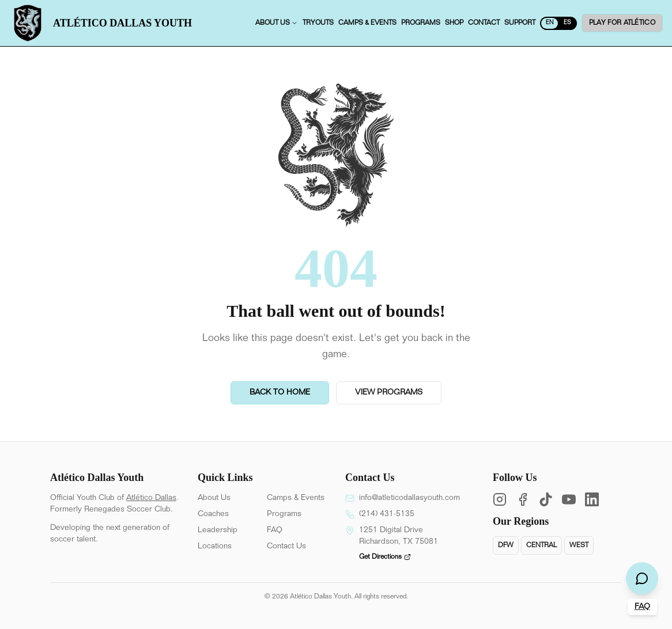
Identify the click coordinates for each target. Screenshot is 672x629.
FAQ (275, 531)
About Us (214, 498)
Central (541, 545)
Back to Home (280, 393)
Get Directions (385, 557)
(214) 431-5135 (387, 514)
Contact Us (286, 547)
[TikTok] (546, 499)
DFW (506, 545)
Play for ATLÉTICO (622, 23)
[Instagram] (500, 499)
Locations (215, 547)
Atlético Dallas (151, 498)
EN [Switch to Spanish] (550, 23)
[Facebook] (523, 499)
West (579, 545)
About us (277, 23)
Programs (284, 514)
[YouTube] (569, 499)
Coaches (213, 514)
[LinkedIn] (592, 499)
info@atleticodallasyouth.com (409, 498)
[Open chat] (642, 578)
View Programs (389, 393)
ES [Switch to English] (567, 23)
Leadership (218, 531)
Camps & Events (296, 498)
